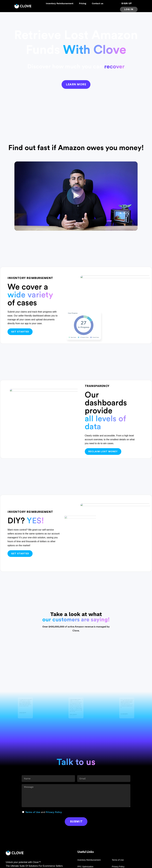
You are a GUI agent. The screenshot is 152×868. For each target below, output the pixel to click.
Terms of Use (33, 812)
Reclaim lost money (103, 452)
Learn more (76, 84)
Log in (129, 9)
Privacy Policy (54, 812)
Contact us (98, 3)
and (44, 812)
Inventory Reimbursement (60, 3)
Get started (20, 332)
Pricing (83, 3)
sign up (127, 3)
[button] (76, 196)
